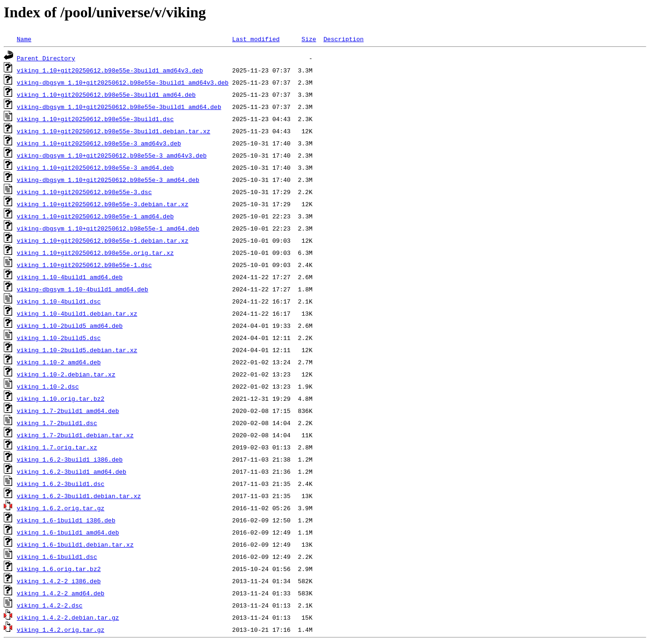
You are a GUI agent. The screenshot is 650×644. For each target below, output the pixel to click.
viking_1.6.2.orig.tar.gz (61, 508)
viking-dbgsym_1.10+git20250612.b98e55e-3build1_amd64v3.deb (123, 82)
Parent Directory (46, 58)
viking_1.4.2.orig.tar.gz (61, 630)
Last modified (256, 39)
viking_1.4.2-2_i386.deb (59, 581)
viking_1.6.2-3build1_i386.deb (70, 459)
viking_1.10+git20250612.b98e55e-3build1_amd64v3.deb (110, 70)
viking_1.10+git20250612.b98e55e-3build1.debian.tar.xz (113, 131)
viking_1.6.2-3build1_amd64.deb (72, 471)
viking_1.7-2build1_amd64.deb (68, 411)
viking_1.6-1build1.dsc (57, 557)
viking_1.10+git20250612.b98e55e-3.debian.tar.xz (103, 204)
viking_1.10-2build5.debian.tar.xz (77, 350)
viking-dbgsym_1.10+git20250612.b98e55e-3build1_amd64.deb (119, 107)
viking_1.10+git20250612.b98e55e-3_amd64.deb (95, 167)
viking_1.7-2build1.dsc (57, 423)
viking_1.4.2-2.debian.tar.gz (68, 617)
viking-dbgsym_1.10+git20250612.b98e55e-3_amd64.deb (108, 180)
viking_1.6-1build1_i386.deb (66, 520)
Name (24, 39)
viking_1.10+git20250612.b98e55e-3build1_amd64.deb (106, 94)
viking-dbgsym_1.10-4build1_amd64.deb (83, 289)
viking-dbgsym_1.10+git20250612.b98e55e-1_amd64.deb (108, 228)
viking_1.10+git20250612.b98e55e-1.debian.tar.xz (103, 240)
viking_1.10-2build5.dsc (59, 338)
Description (343, 39)
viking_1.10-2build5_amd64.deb (70, 326)
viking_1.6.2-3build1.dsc (61, 484)
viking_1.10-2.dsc (48, 386)
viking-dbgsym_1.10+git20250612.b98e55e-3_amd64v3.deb (112, 155)
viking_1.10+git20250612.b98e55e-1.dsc (84, 265)
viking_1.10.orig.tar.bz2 (61, 398)
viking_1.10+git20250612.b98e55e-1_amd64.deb (95, 216)
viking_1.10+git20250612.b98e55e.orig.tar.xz (95, 253)
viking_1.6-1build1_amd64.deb (68, 532)
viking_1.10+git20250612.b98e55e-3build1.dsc (95, 119)
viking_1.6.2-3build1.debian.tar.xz (79, 496)
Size (309, 39)
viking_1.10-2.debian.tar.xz (66, 374)
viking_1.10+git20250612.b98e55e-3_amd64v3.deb (99, 143)
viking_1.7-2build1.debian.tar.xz (75, 435)
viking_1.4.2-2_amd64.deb (61, 593)
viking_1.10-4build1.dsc (59, 301)
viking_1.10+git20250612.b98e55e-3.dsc (84, 192)
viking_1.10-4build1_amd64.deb (70, 277)
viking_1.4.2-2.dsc (50, 605)
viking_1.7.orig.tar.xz (57, 447)
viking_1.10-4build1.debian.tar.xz (77, 313)
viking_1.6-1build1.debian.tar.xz (75, 544)
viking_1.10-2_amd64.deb (59, 362)
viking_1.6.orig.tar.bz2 (59, 569)
